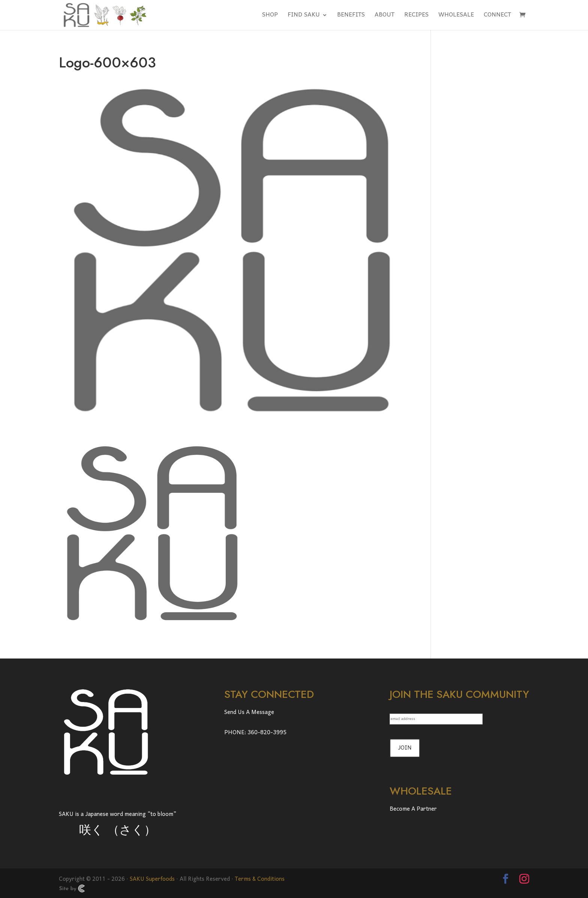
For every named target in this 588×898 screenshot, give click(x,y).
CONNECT (497, 17)
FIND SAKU (304, 17)
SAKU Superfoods (152, 879)
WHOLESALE (456, 17)
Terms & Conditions (260, 879)
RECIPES (416, 17)
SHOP (270, 17)
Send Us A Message (249, 712)
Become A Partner (413, 809)
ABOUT (385, 17)
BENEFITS (351, 17)
